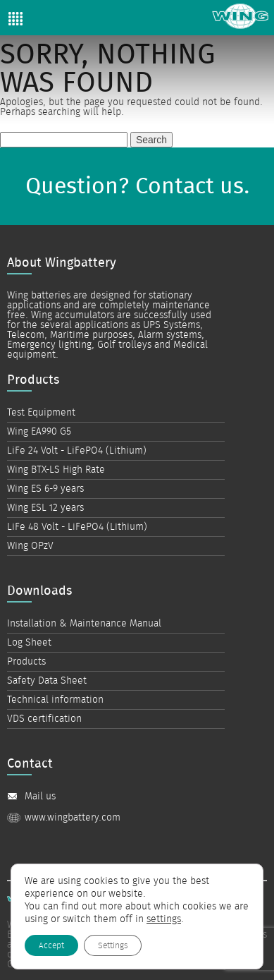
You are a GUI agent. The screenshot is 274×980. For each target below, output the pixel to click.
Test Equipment (41, 413)
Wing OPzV (30, 546)
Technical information (55, 700)
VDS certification (44, 719)
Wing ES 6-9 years (45, 489)
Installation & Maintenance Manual (84, 624)
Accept (51, 945)
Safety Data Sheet (47, 681)
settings (164, 919)
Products (26, 662)
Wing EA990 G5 (39, 432)
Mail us (40, 797)
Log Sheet (29, 643)
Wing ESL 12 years (45, 508)
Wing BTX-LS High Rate (56, 470)
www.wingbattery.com (73, 818)
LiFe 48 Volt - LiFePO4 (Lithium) (77, 527)
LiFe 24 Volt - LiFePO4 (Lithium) (77, 451)
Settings (113, 945)
